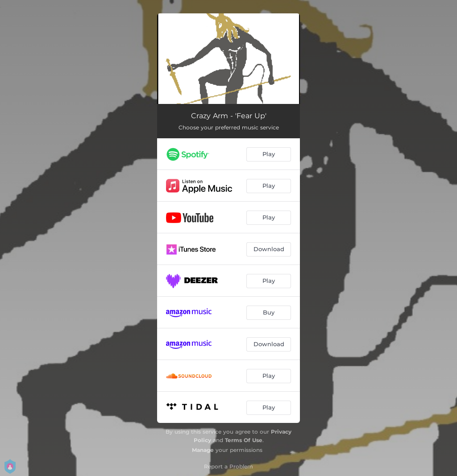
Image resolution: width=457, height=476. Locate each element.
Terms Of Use (244, 440)
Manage (203, 450)
